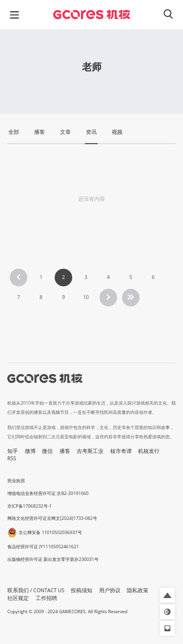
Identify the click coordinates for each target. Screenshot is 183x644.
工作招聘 (46, 598)
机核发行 (149, 451)
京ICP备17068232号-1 (30, 506)
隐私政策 (138, 590)
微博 (30, 451)
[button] (167, 595)
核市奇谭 (121, 451)
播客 (65, 451)
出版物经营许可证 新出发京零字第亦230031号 (53, 559)
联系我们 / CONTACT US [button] (36, 590)
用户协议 (110, 590)
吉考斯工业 (90, 451)
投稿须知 (81, 590)
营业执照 (16, 481)
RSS (12, 458)
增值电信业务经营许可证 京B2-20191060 (48, 493)
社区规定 (18, 598)
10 (86, 297)
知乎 (13, 451)
